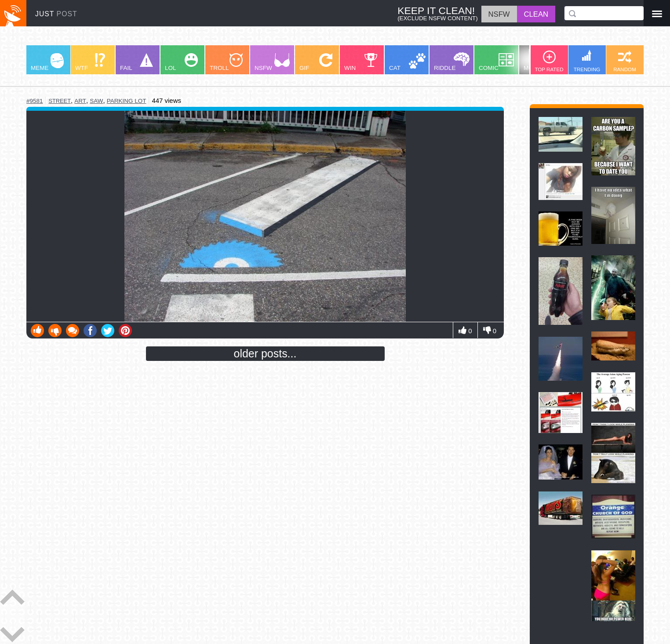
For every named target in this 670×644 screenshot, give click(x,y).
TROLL (226, 62)
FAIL (137, 62)
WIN (361, 62)
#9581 (35, 101)
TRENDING (587, 61)
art (80, 101)
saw (96, 101)
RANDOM (625, 61)
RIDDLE (452, 62)
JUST (56, 14)
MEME (47, 62)
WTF (90, 62)
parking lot (127, 101)
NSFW (272, 62)
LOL (181, 62)
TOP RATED (549, 61)
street (59, 101)
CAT (407, 62)
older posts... (265, 353)
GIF (316, 62)
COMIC (496, 62)
